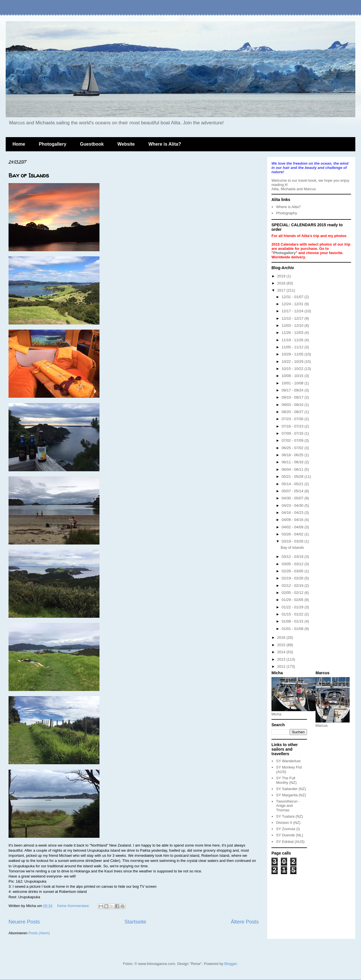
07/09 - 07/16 (293, 433)
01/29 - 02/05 (293, 600)
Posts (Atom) (39, 933)
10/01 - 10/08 (293, 383)
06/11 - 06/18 (293, 462)
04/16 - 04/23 (293, 513)
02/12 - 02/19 (293, 586)
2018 (282, 283)
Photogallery (52, 144)
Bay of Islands (29, 175)
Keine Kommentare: (74, 906)
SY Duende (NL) (290, 835)
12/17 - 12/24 (293, 311)
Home (19, 144)
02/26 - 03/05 (293, 571)
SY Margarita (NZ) (291, 795)
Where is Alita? (165, 144)
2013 (282, 659)
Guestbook (92, 144)
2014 (282, 652)
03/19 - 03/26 (293, 541)
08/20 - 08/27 (293, 412)
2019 (282, 276)
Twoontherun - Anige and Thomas (288, 806)
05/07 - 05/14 (293, 491)
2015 (282, 645)
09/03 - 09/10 (293, 405)
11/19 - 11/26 (293, 340)
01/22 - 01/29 (293, 607)
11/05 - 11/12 (293, 347)
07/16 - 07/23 (293, 426)
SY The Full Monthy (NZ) (286, 780)
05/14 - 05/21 (293, 484)
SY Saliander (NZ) (291, 789)
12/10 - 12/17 (293, 318)
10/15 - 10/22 (293, 369)
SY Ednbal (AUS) (290, 842)
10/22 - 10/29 (293, 362)
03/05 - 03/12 (293, 564)
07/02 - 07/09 (293, 440)
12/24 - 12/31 (293, 304)
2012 (282, 666)
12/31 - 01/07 (293, 297)
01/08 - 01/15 (293, 621)
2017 (282, 290)
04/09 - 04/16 (293, 520)
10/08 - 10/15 (293, 376)
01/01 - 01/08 (293, 629)
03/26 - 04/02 (293, 534)
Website (126, 144)
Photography (287, 213)
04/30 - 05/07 (293, 498)
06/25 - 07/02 (293, 448)
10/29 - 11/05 (293, 354)
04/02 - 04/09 (293, 527)
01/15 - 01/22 (293, 614)
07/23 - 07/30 (293, 419)
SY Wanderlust (288, 761)
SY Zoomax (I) (288, 829)
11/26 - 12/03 (293, 333)
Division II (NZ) (288, 823)
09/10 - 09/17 (293, 397)
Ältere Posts (245, 922)
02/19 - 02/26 (293, 578)
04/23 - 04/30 (293, 505)
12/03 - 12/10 (293, 325)
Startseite (135, 922)
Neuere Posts (24, 922)
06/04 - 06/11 (293, 469)
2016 (282, 637)
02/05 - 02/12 (293, 593)
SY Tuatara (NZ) (289, 816)
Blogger (231, 964)
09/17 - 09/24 (293, 390)
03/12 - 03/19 (293, 557)
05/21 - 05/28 (293, 477)
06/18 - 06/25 (293, 455)
